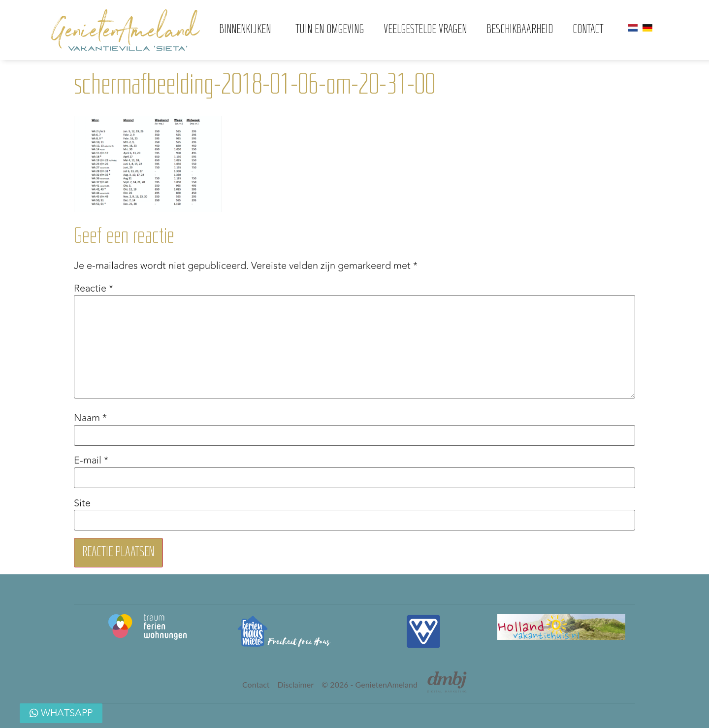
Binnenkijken (247, 30)
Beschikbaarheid (520, 30)
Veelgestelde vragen (425, 30)
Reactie (94, 289)
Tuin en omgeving (330, 30)
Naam (90, 418)
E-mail (91, 461)
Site (82, 503)
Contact (588, 30)
